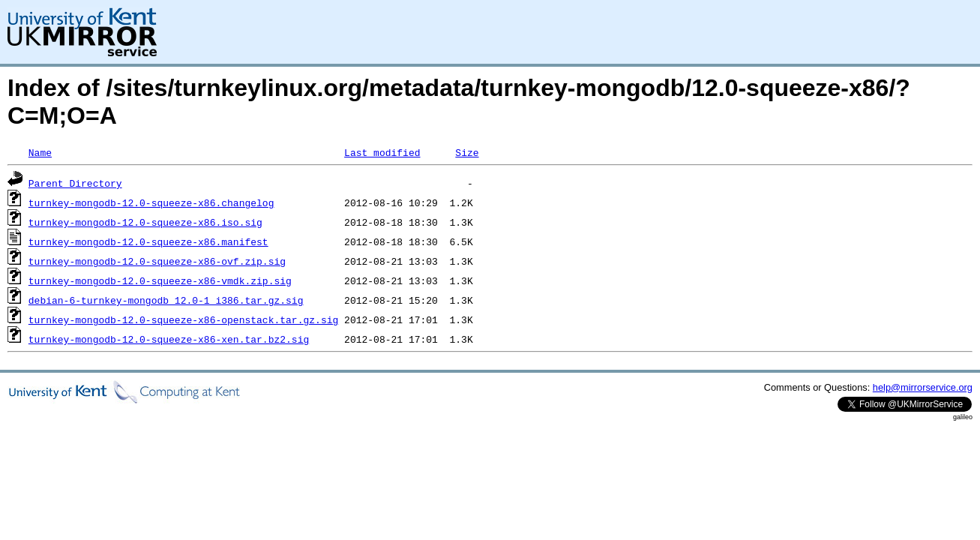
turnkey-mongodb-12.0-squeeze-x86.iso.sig (145, 222)
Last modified (382, 152)
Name (40, 152)
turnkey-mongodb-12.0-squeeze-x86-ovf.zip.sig (157, 261)
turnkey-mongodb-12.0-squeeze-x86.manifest (148, 241)
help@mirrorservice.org (923, 387)
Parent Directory (75, 183)
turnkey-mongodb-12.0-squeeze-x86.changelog (151, 202)
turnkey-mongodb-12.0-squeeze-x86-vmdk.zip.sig (160, 280)
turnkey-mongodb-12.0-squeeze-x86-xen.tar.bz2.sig (169, 339)
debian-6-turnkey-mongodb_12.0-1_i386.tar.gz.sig (166, 300)
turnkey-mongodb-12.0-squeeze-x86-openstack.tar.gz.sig (183, 319)
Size (467, 152)
